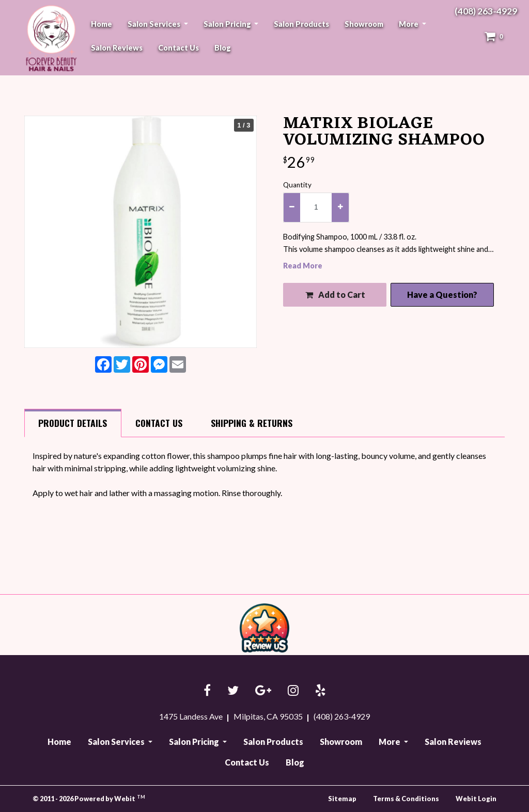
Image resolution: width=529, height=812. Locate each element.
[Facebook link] (207, 691)
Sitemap (342, 799)
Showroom (364, 24)
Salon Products (301, 24)
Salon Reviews (117, 48)
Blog (223, 48)
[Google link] (263, 691)
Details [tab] (73, 423)
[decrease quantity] (292, 208)
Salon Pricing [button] (228, 24)
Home (102, 24)
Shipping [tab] (252, 423)
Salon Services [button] (155, 24)
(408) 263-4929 (486, 11)
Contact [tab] (159, 423)
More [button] (409, 24)
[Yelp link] (321, 691)
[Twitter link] (233, 691)
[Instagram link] (293, 691)
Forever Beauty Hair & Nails (50, 38)
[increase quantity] (340, 208)
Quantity (297, 185)
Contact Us (178, 48)
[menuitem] (102, 24)
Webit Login (476, 799)
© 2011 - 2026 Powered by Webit (89, 798)
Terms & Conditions (406, 799)
